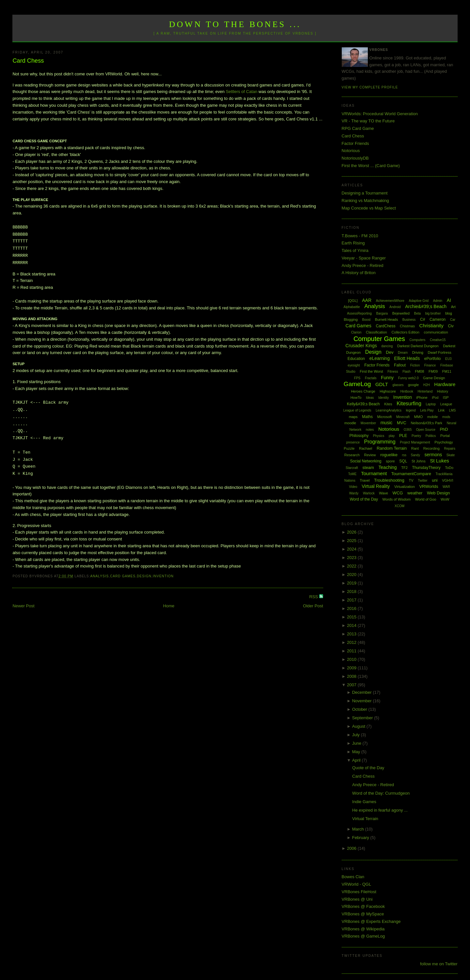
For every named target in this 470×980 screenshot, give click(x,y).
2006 (352, 848)
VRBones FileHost (359, 892)
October (360, 709)
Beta (418, 313)
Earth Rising (353, 243)
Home (169, 606)
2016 (352, 608)
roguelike (389, 455)
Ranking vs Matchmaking (365, 201)
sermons (433, 455)
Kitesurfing (409, 404)
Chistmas (407, 326)
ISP (446, 397)
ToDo (449, 468)
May (357, 752)
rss (404, 455)
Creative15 (438, 340)
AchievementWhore (390, 301)
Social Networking (366, 461)
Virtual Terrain (365, 819)
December (363, 692)
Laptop (431, 404)
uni (435, 480)
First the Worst (371, 371)
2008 (352, 676)
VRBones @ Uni (357, 899)
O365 (408, 430)
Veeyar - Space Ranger (364, 258)
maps (353, 417)
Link (441, 410)
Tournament (374, 473)
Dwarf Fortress (440, 352)
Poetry (416, 436)
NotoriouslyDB (355, 158)
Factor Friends (355, 143)
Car (453, 320)
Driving (418, 352)
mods (446, 417)
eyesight (354, 365)
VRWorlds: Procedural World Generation (380, 114)
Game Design (434, 378)
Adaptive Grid (419, 301)
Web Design (439, 493)
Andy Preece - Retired (363, 265)
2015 (352, 617)
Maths (367, 417)
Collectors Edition (405, 332)
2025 (352, 541)
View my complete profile (370, 87)
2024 (352, 549)
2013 (352, 634)
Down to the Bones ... (235, 24)
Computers (417, 340)
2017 (352, 600)
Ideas (370, 398)
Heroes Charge (363, 391)
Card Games (123, 576)
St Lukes (439, 461)
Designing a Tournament (365, 193)
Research (352, 455)
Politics (431, 436)
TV (411, 480)
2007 (352, 685)
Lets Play (427, 410)
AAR (367, 300)
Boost (367, 320)
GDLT (382, 384)
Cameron (438, 319)
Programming (380, 442)
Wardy (354, 493)
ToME (352, 474)
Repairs (449, 449)
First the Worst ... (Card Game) (371, 166)
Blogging (351, 319)
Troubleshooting (389, 480)
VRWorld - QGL (357, 884)
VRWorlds (429, 486)
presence (353, 442)
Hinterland (425, 391)
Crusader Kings (361, 346)
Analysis (99, 576)
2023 (352, 558)
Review (370, 455)
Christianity (431, 326)
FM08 (419, 371)
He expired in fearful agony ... (380, 810)
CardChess (385, 326)
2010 (352, 659)
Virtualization (405, 487)
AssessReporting (359, 313)
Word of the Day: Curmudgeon (381, 793)
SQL (403, 461)
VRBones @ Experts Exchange (371, 921)
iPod (435, 398)
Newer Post (23, 606)
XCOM (399, 506)
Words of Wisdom (397, 499)
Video (353, 487)
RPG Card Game (358, 128)
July (357, 735)
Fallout (400, 365)
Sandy (415, 455)
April (357, 760)
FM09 (433, 371)
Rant (415, 448)
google (413, 385)
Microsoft (385, 417)
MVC (402, 423)
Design (144, 576)
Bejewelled (401, 313)
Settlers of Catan (242, 92)
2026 (352, 532)
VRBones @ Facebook (363, 906)
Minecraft (403, 417)
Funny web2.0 (408, 378)
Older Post (313, 606)
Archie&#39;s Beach (426, 306)
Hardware (445, 384)
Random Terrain (392, 448)
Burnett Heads (386, 319)
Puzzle (349, 448)
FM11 (447, 371)
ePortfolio (433, 359)
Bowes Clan (353, 877)
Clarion (356, 332)
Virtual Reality (376, 486)
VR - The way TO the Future (368, 121)
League (446, 404)
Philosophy (359, 436)
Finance (430, 365)
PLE (403, 436)
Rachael (366, 448)
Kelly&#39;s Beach (363, 404)
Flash (406, 372)
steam (368, 467)
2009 (352, 668)
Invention (163, 576)
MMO (419, 417)
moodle (350, 423)
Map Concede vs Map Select (369, 208)
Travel (365, 480)
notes (370, 430)
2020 (352, 575)
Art (453, 307)
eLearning (380, 358)
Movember (368, 423)
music (387, 423)
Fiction (415, 365)
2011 (352, 651)
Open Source (426, 430)
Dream (403, 353)
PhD (444, 429)
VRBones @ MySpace (363, 914)
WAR (446, 487)
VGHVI (447, 480)
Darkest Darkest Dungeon (418, 346)
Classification (376, 332)
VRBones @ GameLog (363, 936)
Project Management (415, 442)
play (392, 436)
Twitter (423, 481)
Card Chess (28, 61)
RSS (314, 597)
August (359, 726)
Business (409, 320)
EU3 (448, 359)
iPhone (422, 397)
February (361, 838)
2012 (352, 642)
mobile (432, 417)
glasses (398, 385)
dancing (387, 346)
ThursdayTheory (426, 468)
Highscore (388, 391)
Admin (438, 301)
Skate (451, 455)
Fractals (371, 378)
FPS (357, 378)
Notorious (351, 151)
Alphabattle (352, 307)
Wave (384, 493)
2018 (352, 591)
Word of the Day (364, 499)
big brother (433, 313)
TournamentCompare (411, 474)
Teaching (388, 467)
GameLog (357, 384)
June (357, 743)
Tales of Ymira (355, 250)
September (363, 718)
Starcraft (352, 468)
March (359, 829)
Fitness (393, 372)
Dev (390, 352)
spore (390, 461)
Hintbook (407, 391)
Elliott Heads (407, 358)
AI (449, 300)
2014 (352, 625)
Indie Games (364, 802)
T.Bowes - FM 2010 (360, 236)
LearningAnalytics (389, 410)
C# (423, 319)
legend (411, 410)
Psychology (444, 442)
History (443, 391)
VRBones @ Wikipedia (363, 929)
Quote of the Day (368, 768)
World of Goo (426, 499)
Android (395, 307)
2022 (352, 566)
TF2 (404, 468)
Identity (384, 398)
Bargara (382, 313)
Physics (379, 436)
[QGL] (353, 301)
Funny (387, 378)
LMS (453, 410)
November (363, 701)
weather (415, 493)
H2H (427, 385)
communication (436, 332)
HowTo (356, 397)
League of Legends (357, 410)
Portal (445, 436)
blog (449, 313)
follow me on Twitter (439, 964)
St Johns (419, 461)
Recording (431, 448)
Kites (388, 404)
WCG (398, 493)
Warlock (369, 493)
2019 (352, 583)
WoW (445, 499)
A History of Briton (359, 273)
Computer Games (379, 339)
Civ (451, 326)
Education (356, 359)
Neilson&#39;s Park (426, 423)
